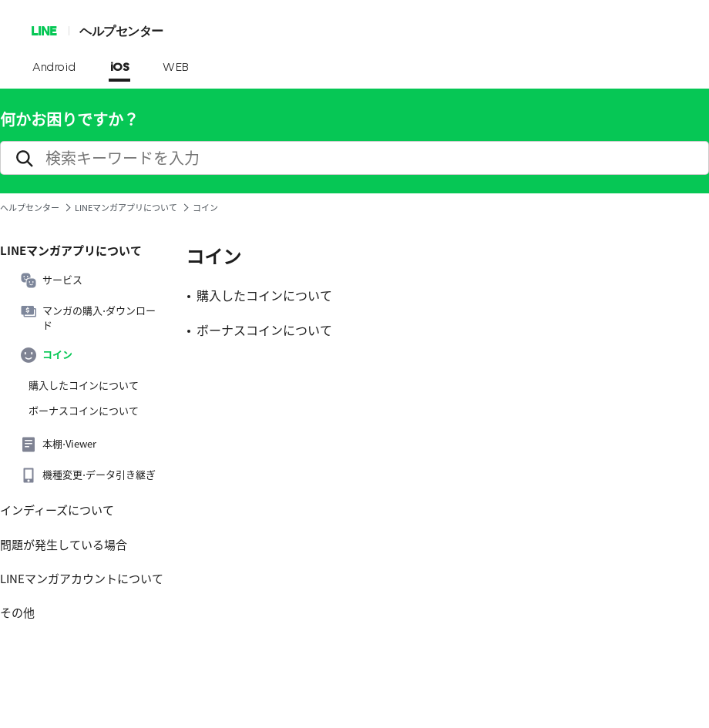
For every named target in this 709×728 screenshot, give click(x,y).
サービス (52, 280)
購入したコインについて (84, 385)
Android (54, 68)
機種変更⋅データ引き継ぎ (88, 475)
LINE (44, 30)
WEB (176, 68)
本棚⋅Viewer (59, 445)
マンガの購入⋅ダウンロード (88, 317)
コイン (47, 355)
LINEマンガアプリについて (126, 208)
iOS (120, 68)
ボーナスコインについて (84, 411)
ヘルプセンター (121, 30)
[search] (354, 158)
